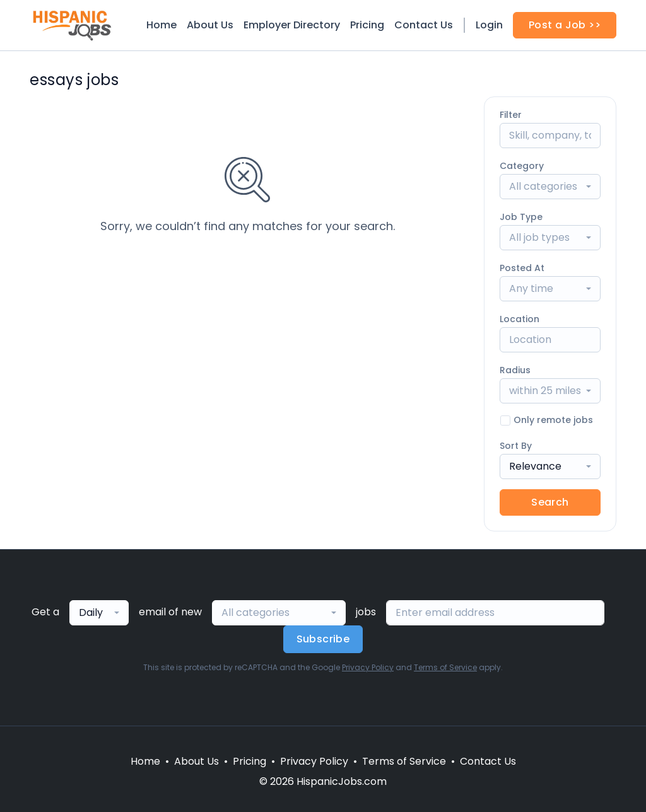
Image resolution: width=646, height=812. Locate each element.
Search (550, 502)
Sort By (516, 446)
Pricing (367, 25)
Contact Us (424, 25)
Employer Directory (292, 25)
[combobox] (550, 187)
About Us (210, 25)
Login (489, 25)
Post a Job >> (565, 25)
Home (161, 25)
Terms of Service (445, 667)
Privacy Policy (368, 667)
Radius (515, 370)
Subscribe (323, 639)
